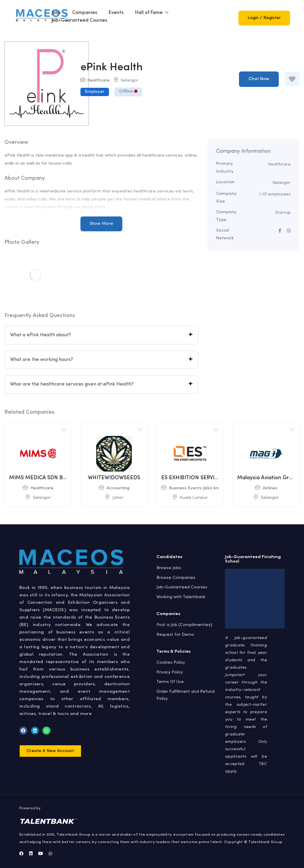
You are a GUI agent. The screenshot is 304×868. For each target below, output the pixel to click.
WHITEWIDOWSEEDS (114, 478)
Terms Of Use (170, 682)
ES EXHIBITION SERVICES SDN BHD (205, 478)
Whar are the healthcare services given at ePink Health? (72, 384)
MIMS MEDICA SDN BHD (40, 478)
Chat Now (259, 79)
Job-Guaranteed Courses (79, 20)
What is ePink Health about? (41, 335)
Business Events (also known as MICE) (208, 488)
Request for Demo (175, 635)
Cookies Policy (171, 662)
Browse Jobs (169, 568)
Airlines (270, 488)
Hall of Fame (152, 13)
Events (116, 13)
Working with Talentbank (181, 597)
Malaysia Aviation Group (268, 478)
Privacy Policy (170, 672)
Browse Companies (176, 578)
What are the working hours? (42, 360)
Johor (118, 498)
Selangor (129, 80)
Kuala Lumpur (194, 498)
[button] (50, 751)
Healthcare (98, 80)
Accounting (118, 488)
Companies (85, 13)
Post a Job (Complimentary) (184, 625)
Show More (101, 224)
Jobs (56, 13)
